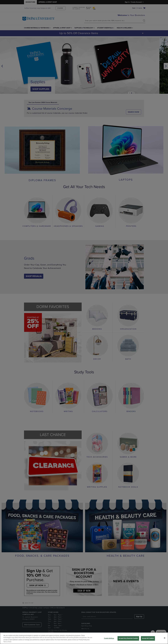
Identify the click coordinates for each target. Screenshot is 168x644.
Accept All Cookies (148, 638)
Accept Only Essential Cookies (128, 638)
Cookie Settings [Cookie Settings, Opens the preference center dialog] (109, 638)
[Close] (165, 638)
